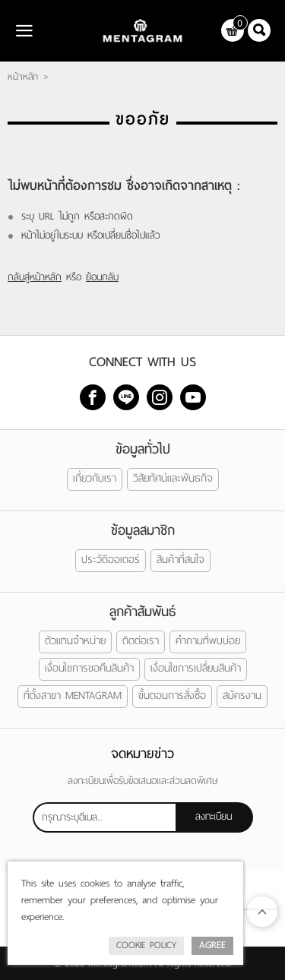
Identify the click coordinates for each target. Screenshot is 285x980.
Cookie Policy (146, 945)
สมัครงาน (242, 695)
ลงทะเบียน (214, 816)
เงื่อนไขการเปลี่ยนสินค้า (196, 668)
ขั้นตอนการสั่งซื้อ (172, 695)
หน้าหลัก (23, 77)
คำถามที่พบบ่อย (208, 641)
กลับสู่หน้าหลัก (35, 277)
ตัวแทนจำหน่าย (75, 641)
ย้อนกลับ (102, 277)
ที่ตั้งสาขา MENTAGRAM (73, 695)
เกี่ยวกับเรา (95, 478)
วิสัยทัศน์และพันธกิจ (173, 478)
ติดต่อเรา (141, 641)
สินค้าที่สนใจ (180, 560)
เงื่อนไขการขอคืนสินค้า (89, 668)
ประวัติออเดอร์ (111, 560)
